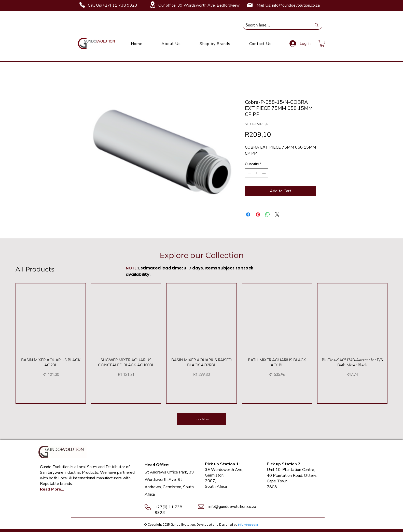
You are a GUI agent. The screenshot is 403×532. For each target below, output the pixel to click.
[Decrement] (249, 173)
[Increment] (264, 173)
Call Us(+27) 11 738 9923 (113, 5)
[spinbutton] (257, 173)
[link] (322, 43)
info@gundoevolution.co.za (232, 507)
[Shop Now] (201, 419)
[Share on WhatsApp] (268, 214)
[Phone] (82, 5)
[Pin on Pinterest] (258, 214)
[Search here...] (275, 25)
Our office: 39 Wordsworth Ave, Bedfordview (199, 5)
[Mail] (250, 5)
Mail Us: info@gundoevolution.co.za (288, 5)
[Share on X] (277, 214)
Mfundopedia (248, 525)
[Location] (153, 5)
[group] (201, 343)
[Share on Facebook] (248, 214)
